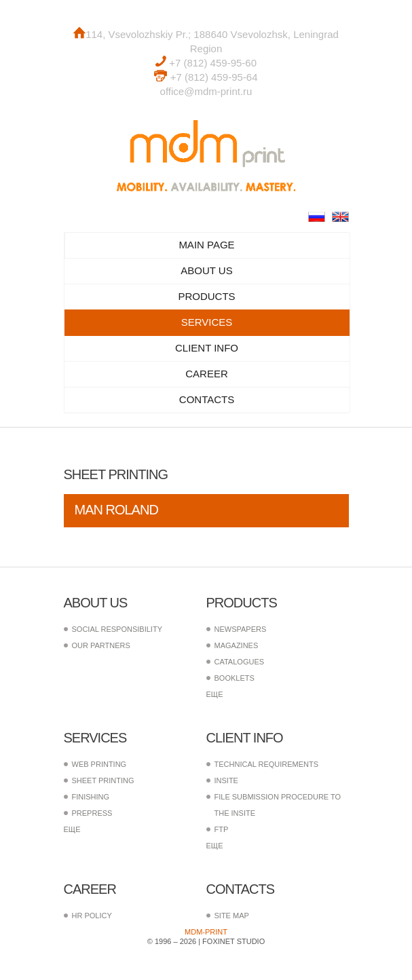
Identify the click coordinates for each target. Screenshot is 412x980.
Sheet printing (103, 780)
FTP (222, 829)
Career (207, 374)
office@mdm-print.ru (206, 91)
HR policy (92, 916)
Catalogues (240, 662)
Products (206, 296)
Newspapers (241, 629)
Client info (207, 348)
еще (215, 694)
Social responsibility (117, 629)
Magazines (237, 645)
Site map (232, 916)
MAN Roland (116, 510)
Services (207, 322)
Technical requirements (267, 764)
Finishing (91, 797)
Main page (206, 245)
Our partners (101, 645)
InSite (226, 780)
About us (206, 270)
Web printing (99, 764)
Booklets (235, 678)
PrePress (92, 813)
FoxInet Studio (233, 941)
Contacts (207, 399)
